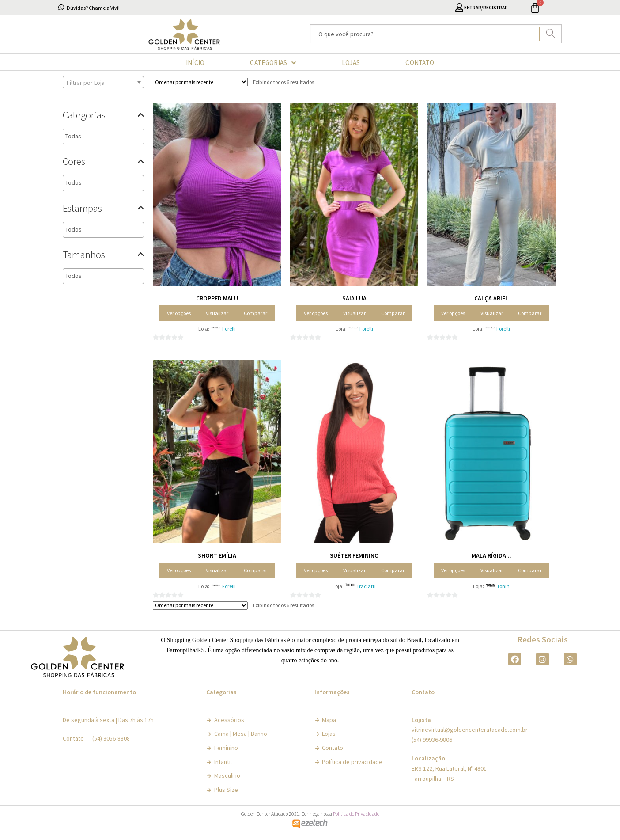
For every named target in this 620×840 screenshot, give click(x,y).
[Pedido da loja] (200, 82)
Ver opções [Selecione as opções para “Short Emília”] (179, 570)
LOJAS (351, 63)
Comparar (255, 313)
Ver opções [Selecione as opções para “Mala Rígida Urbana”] (453, 570)
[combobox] (103, 82)
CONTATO (420, 63)
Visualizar (217, 313)
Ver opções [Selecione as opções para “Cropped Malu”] (179, 313)
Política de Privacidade (356, 814)
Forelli (229, 329)
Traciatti (366, 586)
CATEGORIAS (273, 63)
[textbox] (104, 136)
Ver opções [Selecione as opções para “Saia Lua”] (316, 313)
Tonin (503, 586)
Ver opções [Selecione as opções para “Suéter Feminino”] (316, 570)
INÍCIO (195, 63)
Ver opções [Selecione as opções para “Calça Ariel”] (453, 313)
